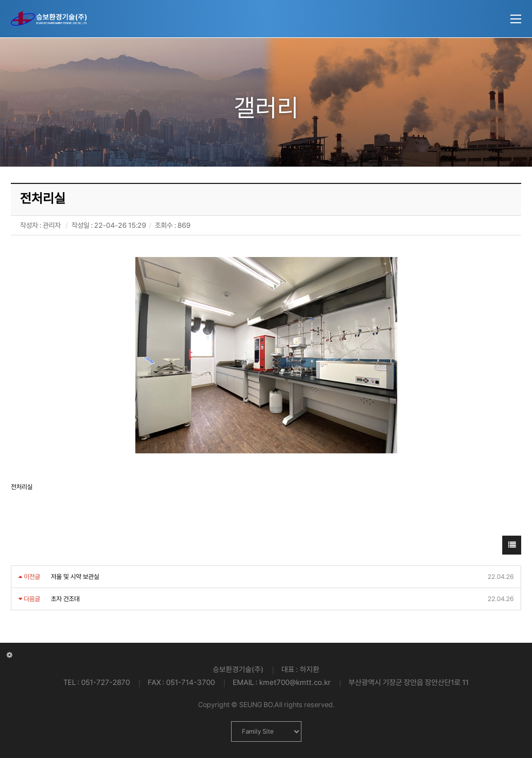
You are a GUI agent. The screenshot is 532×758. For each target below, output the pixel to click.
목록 (512, 548)
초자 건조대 (65, 599)
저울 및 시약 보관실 (75, 577)
